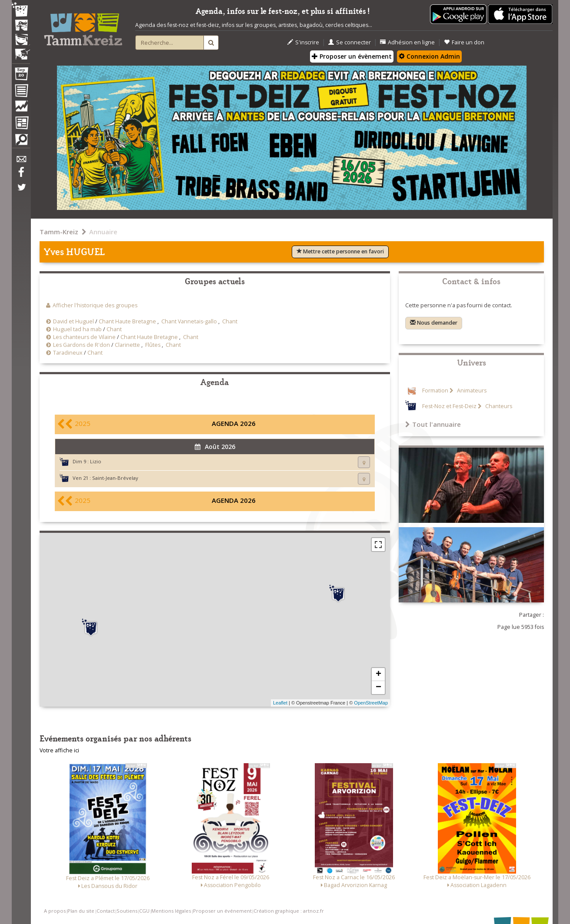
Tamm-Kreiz (59, 232)
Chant (230, 321)
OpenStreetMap (371, 703)
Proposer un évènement (352, 56)
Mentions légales (171, 911)
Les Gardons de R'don (82, 345)
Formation (435, 391)
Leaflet (280, 703)
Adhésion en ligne (407, 42)
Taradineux (68, 353)
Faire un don (464, 42)
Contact (106, 911)
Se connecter (350, 42)
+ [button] (378, 675)
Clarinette (127, 345)
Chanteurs (498, 406)
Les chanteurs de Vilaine (84, 337)
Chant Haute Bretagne (127, 321)
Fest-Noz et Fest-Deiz (449, 406)
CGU (144, 911)
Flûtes (153, 345)
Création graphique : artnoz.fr (289, 911)
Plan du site (81, 911)
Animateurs (471, 391)
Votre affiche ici (59, 750)
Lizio (96, 461)
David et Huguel (73, 321)
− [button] (378, 688)
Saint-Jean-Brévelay (115, 478)
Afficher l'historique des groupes (95, 305)
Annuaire (103, 232)
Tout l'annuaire (433, 424)
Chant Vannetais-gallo (189, 321)
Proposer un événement (222, 911)
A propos (55, 911)
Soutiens (127, 911)
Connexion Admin (429, 56)
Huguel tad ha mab (77, 329)
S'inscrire (303, 42)
